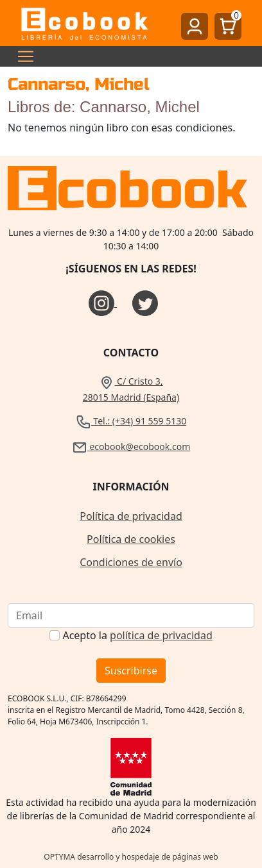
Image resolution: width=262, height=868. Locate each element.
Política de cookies (131, 539)
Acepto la (137, 635)
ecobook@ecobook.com (131, 447)
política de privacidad (161, 635)
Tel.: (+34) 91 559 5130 (131, 421)
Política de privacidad (131, 516)
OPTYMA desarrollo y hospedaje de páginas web (131, 857)
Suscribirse (131, 671)
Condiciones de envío (131, 562)
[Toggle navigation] (22, 56)
